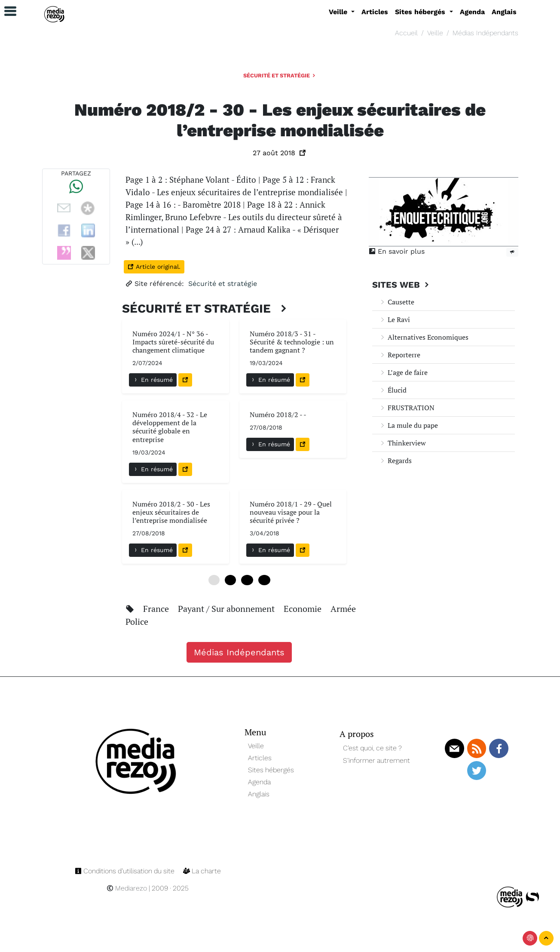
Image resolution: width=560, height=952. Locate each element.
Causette (397, 302)
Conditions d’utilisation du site (125, 871)
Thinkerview (402, 443)
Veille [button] (339, 12)
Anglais (504, 12)
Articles (375, 12)
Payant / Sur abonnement (227, 609)
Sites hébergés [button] (421, 12)
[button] (6, 11)
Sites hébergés (271, 770)
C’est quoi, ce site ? (372, 748)
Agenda (472, 12)
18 (264, 580)
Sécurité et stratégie (280, 75)
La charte (202, 871)
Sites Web (402, 285)
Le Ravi (395, 319)
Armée (343, 609)
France (157, 609)
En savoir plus (397, 251)
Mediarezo (127, 888)
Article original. (154, 267)
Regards (395, 461)
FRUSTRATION (407, 408)
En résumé (153, 380)
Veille (435, 33)
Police (137, 622)
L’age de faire (403, 372)
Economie (304, 609)
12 (247, 580)
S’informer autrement (376, 760)
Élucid (393, 390)
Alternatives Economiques (424, 337)
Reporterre (400, 355)
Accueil (406, 33)
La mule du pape (409, 425)
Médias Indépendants (485, 33)
